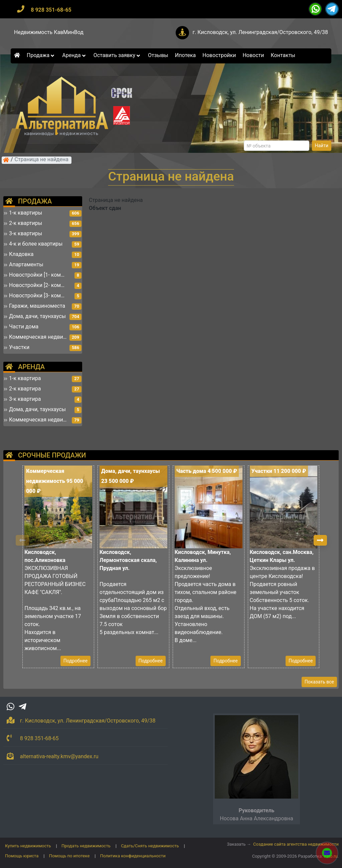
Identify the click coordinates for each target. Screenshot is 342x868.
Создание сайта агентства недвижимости (296, 844)
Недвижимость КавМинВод (49, 32)
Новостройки (219, 55)
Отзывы (158, 55)
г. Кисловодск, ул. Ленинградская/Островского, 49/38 (260, 32)
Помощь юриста (22, 856)
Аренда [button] (74, 55)
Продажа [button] (41, 55)
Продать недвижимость (86, 846)
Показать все (319, 682)
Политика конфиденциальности (133, 856)
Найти (322, 146)
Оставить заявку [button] (117, 55)
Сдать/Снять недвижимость (150, 846)
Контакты (283, 55)
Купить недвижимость (28, 846)
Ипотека (186, 55)
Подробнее (75, 661)
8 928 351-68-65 (51, 10)
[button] (320, 540)
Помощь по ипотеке (69, 856)
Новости (253, 55)
